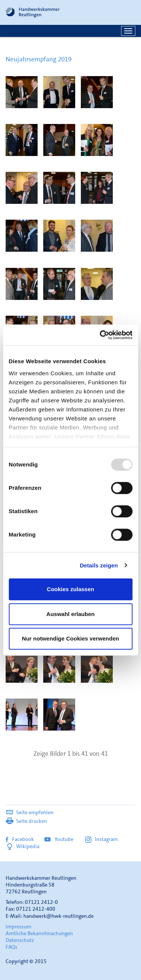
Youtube (59, 839)
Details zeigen (99, 565)
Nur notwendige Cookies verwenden (70, 638)
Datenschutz (20, 940)
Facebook (20, 839)
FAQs (11, 947)
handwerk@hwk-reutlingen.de (58, 916)
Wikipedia (23, 846)
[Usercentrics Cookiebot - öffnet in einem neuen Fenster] (100, 335)
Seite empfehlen (30, 812)
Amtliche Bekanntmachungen (39, 933)
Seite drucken (26, 821)
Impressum (18, 926)
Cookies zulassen (71, 589)
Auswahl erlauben (70, 614)
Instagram (101, 839)
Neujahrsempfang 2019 (39, 59)
